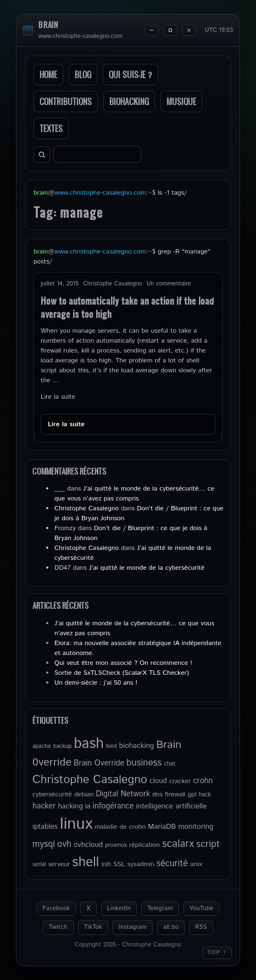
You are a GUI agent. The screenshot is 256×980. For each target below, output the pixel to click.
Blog (83, 75)
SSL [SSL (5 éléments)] (119, 864)
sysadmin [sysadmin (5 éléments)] (140, 864)
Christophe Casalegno (87, 508)
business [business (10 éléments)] (144, 763)
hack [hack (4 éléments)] (205, 795)
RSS (201, 927)
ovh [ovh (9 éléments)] (64, 844)
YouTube (202, 909)
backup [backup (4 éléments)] (63, 746)
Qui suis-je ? (130, 75)
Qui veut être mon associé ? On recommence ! (123, 663)
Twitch (58, 927)
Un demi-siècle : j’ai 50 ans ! (96, 683)
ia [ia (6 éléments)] (88, 806)
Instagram (133, 927)
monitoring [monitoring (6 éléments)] (196, 827)
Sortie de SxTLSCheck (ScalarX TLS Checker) (122, 673)
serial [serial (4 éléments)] (39, 865)
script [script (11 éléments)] (208, 844)
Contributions (66, 101)
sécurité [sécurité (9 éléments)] (172, 864)
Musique (181, 101)
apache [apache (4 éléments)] (42, 746)
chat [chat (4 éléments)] (169, 764)
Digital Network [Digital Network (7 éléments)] (123, 794)
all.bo (171, 927)
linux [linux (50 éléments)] (76, 824)
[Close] (189, 30)
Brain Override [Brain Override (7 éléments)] (99, 763)
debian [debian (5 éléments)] (84, 794)
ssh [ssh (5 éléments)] (106, 864)
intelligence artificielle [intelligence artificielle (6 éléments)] (172, 806)
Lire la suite (58, 397)
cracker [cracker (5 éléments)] (180, 781)
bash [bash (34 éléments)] (88, 744)
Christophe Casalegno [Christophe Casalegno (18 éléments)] (90, 780)
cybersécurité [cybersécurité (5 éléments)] (52, 794)
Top (217, 953)
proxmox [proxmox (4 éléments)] (116, 845)
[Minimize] (152, 30)
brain (48, 25)
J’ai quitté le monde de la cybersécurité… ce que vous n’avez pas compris (134, 494)
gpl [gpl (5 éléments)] (192, 794)
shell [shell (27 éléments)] (85, 862)
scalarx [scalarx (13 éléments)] (178, 844)
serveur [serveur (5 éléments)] (59, 864)
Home (48, 75)
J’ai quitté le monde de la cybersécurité (147, 568)
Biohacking (129, 101)
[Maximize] (170, 30)
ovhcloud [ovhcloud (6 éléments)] (88, 845)
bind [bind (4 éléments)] (112, 746)
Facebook (57, 909)
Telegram (160, 909)
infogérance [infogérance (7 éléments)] (113, 806)
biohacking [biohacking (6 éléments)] (137, 746)
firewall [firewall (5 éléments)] (175, 794)
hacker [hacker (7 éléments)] (44, 806)
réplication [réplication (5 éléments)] (144, 845)
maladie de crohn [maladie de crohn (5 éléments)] (120, 827)
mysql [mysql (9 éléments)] (44, 844)
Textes (51, 128)
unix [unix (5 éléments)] (196, 864)
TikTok (93, 927)
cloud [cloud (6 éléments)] (158, 781)
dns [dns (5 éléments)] (157, 794)
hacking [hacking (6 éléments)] (70, 806)
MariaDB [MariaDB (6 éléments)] (162, 827)
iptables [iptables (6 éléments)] (45, 827)
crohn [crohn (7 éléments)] (203, 781)
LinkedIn (119, 909)
